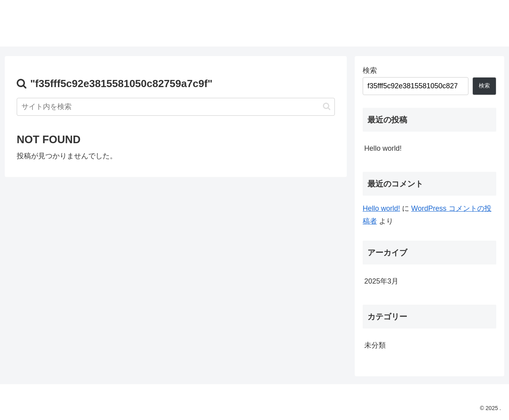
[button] (327, 106)
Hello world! (383, 148)
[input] (176, 107)
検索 (370, 70)
